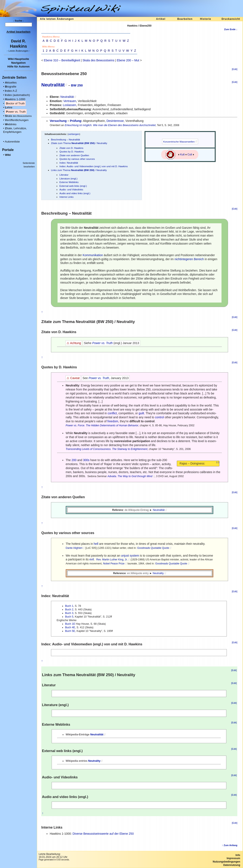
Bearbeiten (185, 19)
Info (238, 855)
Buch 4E (70, 627)
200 (74, 460)
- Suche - (19, 21)
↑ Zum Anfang (230, 845)
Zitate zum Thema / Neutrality (79, 143)
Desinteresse (115, 121)
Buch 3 (69, 613)
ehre (9, 107)
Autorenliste (12, 142)
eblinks (11, 124)
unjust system (130, 556)
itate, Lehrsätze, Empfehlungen (15, 130)
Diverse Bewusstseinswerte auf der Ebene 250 (103, 834)
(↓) (218, 462)
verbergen (74, 134)
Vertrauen (70, 101)
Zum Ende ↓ (231, 29)
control (159, 417)
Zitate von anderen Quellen (74, 155)
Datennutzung (232, 865)
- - (18, 51)
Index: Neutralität (69, 163)
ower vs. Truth (16, 112)
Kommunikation (93, 255)
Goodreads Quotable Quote (153, 548)
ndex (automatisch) (17, 95)
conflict (112, 413)
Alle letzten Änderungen (57, 19)
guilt (141, 413)
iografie (11, 87)
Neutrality (158, 573)
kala (18, 116)
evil (92, 559)
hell (96, 544)
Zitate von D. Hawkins (71, 148)
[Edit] (235, 69)
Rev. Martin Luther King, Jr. (112, 560)
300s (86, 460)
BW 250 (77, 85)
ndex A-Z (11, 91)
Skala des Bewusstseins (98, 60)
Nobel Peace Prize (114, 564)
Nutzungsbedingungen (226, 862)
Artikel (161, 19)
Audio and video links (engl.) (75, 193)
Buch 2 (69, 610)
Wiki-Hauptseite (18, 59)
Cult (190, 155)
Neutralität (53, 85)
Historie (206, 19)
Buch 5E (70, 631)
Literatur (64, 175)
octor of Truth (15, 103)
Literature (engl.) (68, 178)
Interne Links (66, 197)
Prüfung (76, 121)
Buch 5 (69, 617)
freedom (113, 421)
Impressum (233, 858)
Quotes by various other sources (77, 159)
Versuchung (58, 121)
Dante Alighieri (74, 548)
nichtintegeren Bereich (189, 259)
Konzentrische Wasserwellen (179, 142)
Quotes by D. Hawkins (72, 151)
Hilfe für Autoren (19, 67)
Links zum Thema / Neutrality (79, 170)
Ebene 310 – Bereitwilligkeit (62, 60)
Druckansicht (231, 19)
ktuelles (11, 83)
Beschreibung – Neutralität (65, 139)
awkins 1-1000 (15, 99)
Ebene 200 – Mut (128, 60)
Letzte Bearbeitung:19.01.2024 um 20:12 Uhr (53, 856)
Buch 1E (70, 624)
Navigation (18, 63)
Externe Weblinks (69, 182)
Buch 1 (69, 606)
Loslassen (69, 105)
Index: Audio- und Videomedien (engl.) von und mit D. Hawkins (94, 166)
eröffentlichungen (17, 120)
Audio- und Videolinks (71, 189)
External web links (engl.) (73, 186)
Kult (182, 155)
